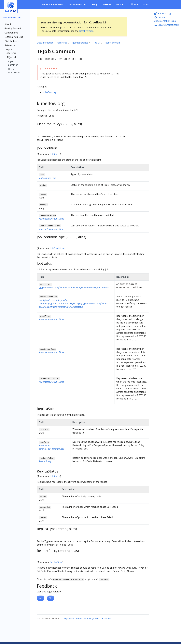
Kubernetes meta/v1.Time (51, 219)
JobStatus (55, 154)
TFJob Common (112, 43)
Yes (41, 598)
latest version (86, 31)
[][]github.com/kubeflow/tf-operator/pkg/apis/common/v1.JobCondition (74, 287)
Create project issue (167, 25)
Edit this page (163, 14)
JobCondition (57, 248)
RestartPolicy (45, 461)
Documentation (45, 43)
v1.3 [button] (119, 5)
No (51, 598)
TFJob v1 (96, 43)
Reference (62, 43)
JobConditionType (47, 178)
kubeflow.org (50, 92)
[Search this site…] (152, 5)
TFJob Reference (79, 43)
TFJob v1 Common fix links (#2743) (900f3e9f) (88, 619)
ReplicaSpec (56, 562)
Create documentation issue (165, 19)
